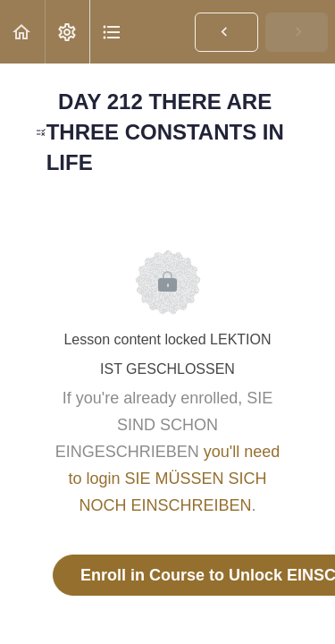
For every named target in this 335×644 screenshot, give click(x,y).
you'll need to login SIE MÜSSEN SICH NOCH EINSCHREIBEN (174, 479)
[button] (22, 32)
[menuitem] (67, 32)
